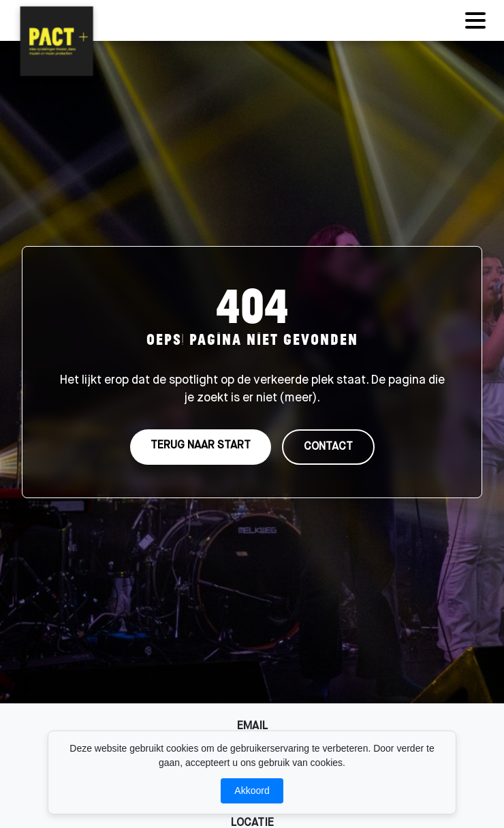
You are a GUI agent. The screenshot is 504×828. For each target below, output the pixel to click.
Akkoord (252, 791)
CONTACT (328, 447)
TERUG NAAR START (201, 446)
